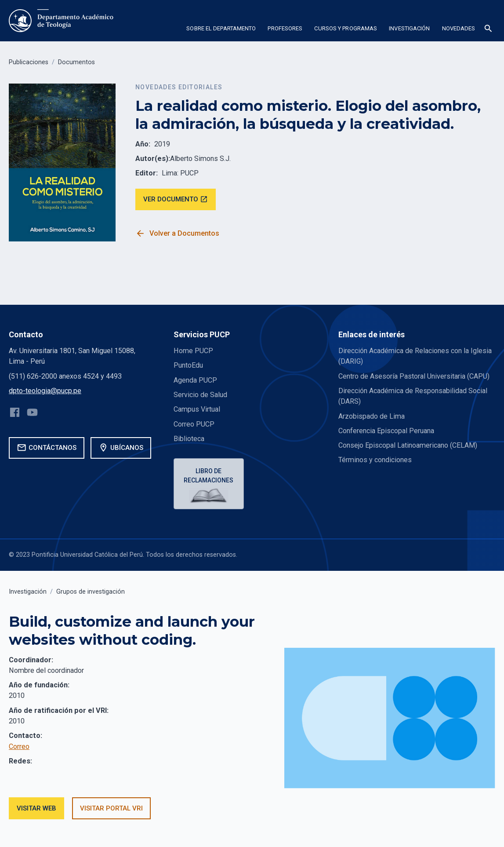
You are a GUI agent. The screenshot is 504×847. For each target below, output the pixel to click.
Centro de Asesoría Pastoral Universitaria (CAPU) (414, 376)
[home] (62, 21)
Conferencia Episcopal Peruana (386, 431)
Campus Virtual (197, 409)
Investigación (28, 592)
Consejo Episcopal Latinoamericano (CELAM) (408, 445)
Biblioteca (189, 439)
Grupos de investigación (91, 592)
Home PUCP (193, 351)
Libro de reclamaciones (209, 476)
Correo (19, 747)
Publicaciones (29, 62)
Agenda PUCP (195, 380)
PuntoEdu (188, 365)
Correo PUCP (194, 424)
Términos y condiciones (375, 460)
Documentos (76, 62)
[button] (221, 30)
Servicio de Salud (200, 395)
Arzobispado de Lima (372, 416)
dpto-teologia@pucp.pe (45, 391)
